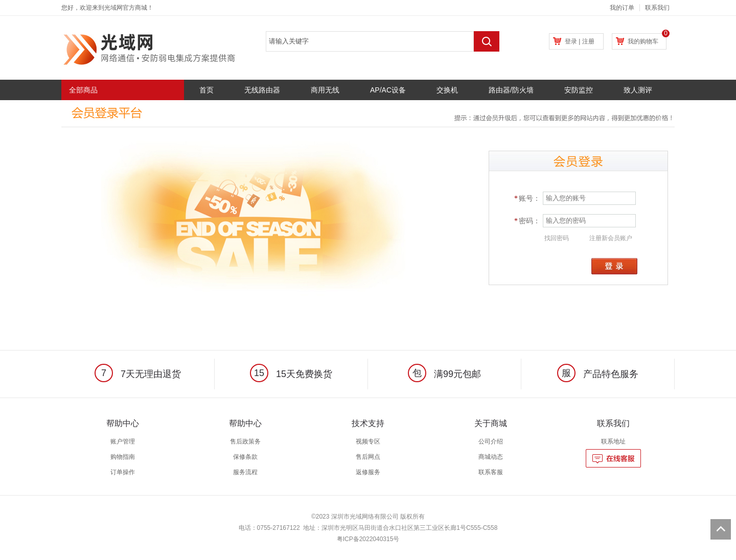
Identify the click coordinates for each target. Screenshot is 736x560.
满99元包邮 (444, 374)
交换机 (447, 90)
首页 (206, 90)
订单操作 (123, 472)
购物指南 (123, 457)
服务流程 (245, 472)
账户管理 (123, 441)
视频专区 (368, 441)
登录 (571, 41)
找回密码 (557, 238)
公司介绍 (491, 441)
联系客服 (491, 472)
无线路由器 (262, 90)
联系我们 (657, 8)
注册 (588, 41)
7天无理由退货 (138, 374)
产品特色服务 (598, 374)
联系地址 (613, 441)
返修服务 (368, 472)
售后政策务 (245, 441)
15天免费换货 (291, 374)
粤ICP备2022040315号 (368, 539)
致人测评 (638, 90)
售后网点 (368, 457)
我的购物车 (643, 41)
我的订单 (622, 8)
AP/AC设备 (388, 90)
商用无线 (325, 90)
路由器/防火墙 (511, 90)
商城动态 (491, 457)
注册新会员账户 (611, 238)
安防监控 (579, 90)
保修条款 (245, 457)
